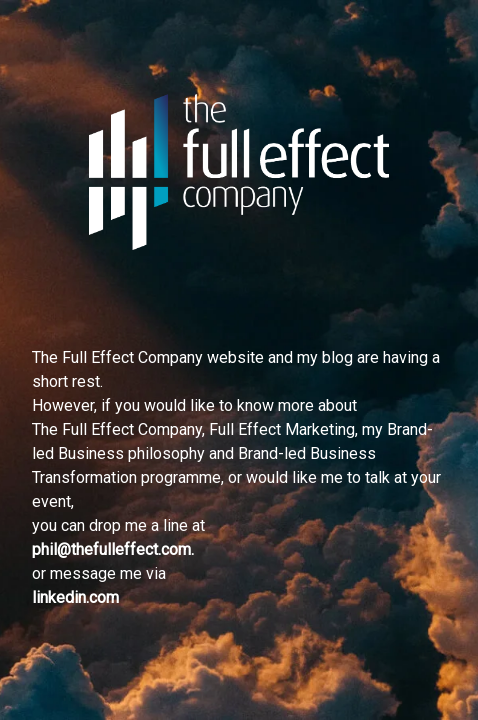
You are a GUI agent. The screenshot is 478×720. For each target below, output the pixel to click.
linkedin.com (75, 597)
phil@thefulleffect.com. (113, 549)
